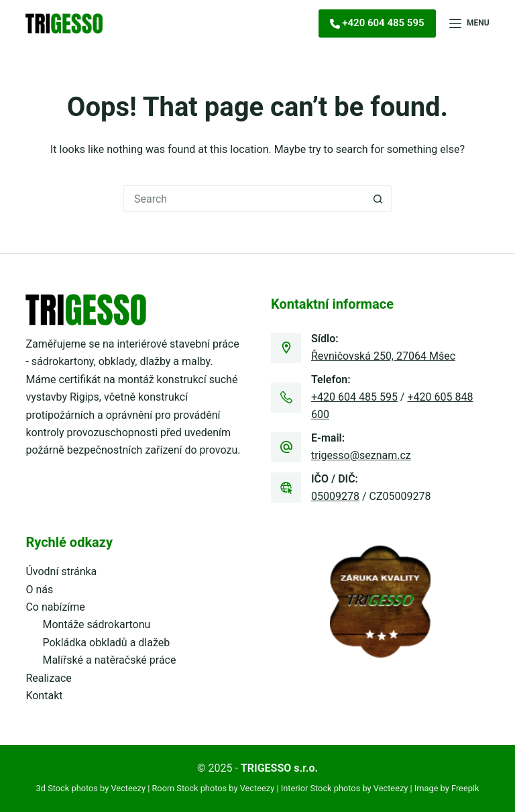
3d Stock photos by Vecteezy (91, 788)
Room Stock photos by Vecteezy (213, 788)
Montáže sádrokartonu (96, 624)
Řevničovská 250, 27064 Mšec (383, 356)
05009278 (335, 496)
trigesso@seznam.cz (361, 455)
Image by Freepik (447, 788)
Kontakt (44, 696)
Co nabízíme (55, 607)
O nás (39, 590)
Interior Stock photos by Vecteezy (345, 788)
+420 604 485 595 (354, 397)
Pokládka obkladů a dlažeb (106, 643)
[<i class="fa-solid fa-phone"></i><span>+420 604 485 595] (377, 23)
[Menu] (469, 23)
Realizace (48, 678)
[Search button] (378, 199)
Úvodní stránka (61, 571)
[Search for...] (244, 199)
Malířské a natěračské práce (109, 660)
